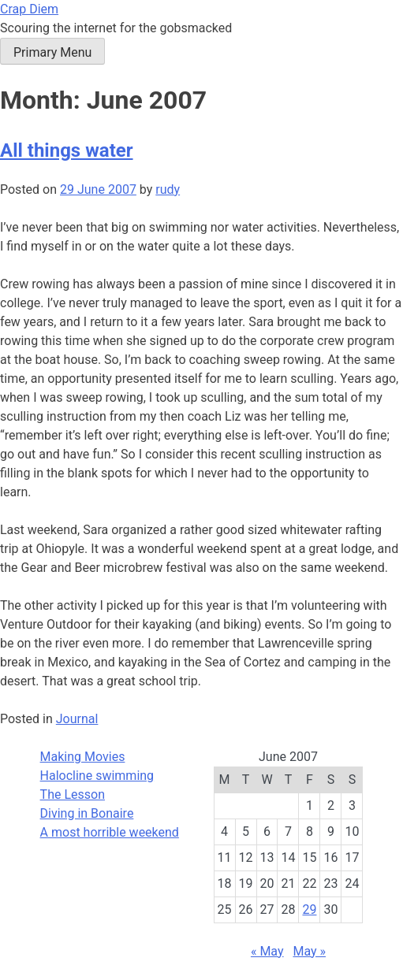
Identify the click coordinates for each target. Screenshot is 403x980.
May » (309, 951)
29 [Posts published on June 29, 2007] (309, 909)
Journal (77, 719)
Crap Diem (29, 9)
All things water (67, 150)
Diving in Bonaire (87, 813)
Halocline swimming (97, 776)
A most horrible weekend (110, 832)
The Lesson (73, 794)
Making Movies (83, 757)
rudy (168, 189)
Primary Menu (52, 52)
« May (267, 951)
